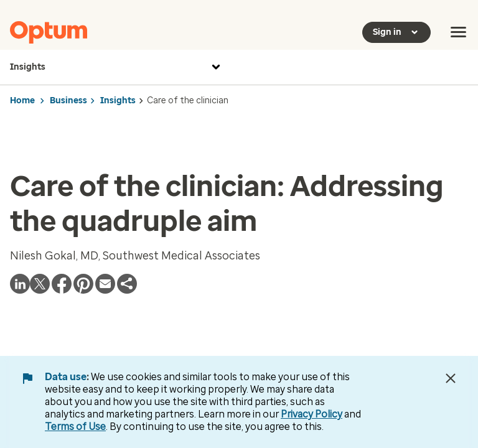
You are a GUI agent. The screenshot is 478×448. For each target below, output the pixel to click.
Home (22, 100)
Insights (117, 67)
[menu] (459, 32)
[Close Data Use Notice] (451, 378)
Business (68, 100)
